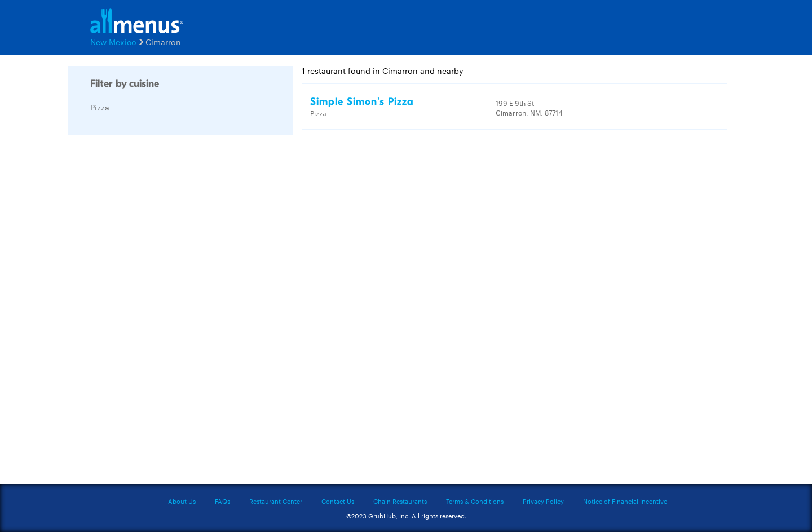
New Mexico (113, 42)
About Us (182, 501)
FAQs (222, 501)
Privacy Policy (543, 501)
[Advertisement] (152, 312)
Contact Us (338, 501)
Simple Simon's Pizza (362, 102)
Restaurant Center (276, 501)
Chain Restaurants (400, 501)
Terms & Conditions (475, 501)
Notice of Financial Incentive (625, 501)
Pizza (100, 107)
